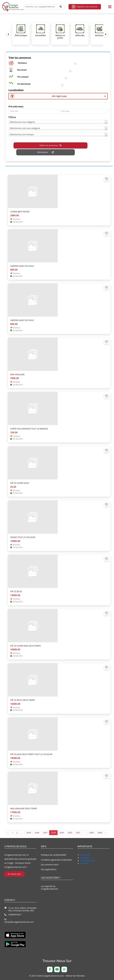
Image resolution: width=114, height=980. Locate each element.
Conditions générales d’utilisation (56, 860)
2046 (37, 833)
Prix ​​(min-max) (16, 107)
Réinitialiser (46, 152)
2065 (92, 833)
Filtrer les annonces (51, 146)
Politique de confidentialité (53, 855)
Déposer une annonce (85, 7)
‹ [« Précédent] (8, 833)
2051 (78, 833)
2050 (70, 833)
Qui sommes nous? (50, 865)
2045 (29, 833)
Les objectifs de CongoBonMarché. (50, 888)
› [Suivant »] (106, 833)
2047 (45, 833)
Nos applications (49, 869)
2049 (62, 833)
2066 (100, 833)
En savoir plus (14, 874)
